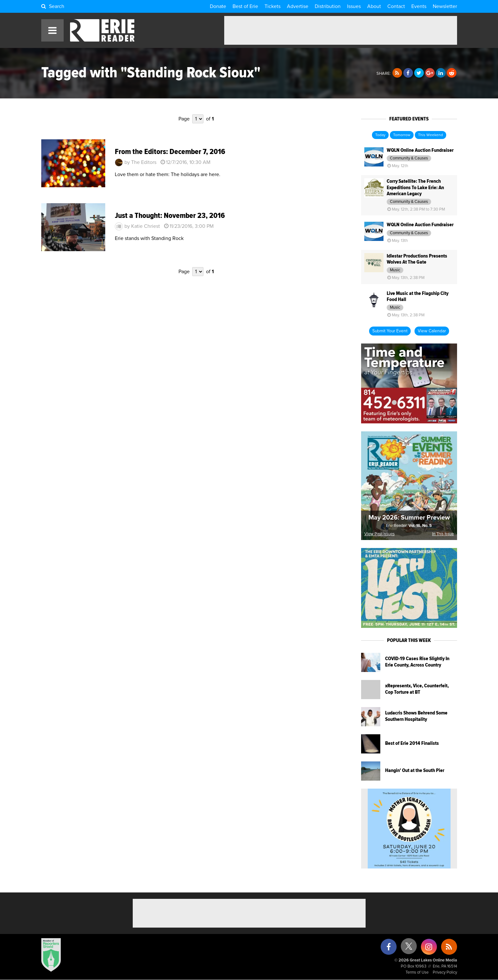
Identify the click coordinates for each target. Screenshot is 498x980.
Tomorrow (402, 135)
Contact (396, 6)
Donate (218, 6)
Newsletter (445, 6)
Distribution (328, 6)
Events (419, 6)
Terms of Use (417, 972)
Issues (354, 6)
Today (380, 135)
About (374, 6)
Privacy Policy (445, 972)
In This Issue (443, 534)
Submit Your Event (390, 331)
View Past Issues (379, 534)
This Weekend (431, 135)
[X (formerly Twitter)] (409, 949)
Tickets (273, 6)
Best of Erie (245, 6)
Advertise (298, 6)
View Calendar (432, 331)
